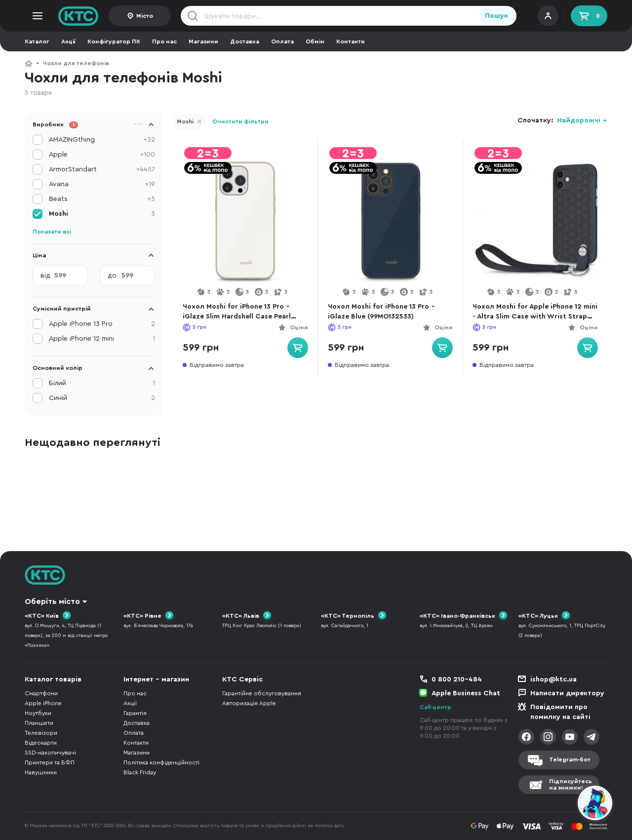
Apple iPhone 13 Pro (102, 324)
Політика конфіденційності (161, 762)
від (45, 276)
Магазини (203, 41)
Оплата (282, 41)
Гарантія (135, 713)
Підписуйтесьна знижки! (571, 784)
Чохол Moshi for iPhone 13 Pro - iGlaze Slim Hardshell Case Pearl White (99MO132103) (238, 312)
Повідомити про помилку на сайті (560, 712)
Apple (102, 155)
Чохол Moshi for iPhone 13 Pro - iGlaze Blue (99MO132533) (383, 312)
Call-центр (435, 707)
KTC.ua (79, 16)
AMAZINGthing (102, 140)
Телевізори (41, 733)
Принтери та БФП (50, 762)
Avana (102, 184)
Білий (102, 383)
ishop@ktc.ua (553, 680)
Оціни (297, 327)
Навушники (41, 772)
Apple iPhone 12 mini (102, 339)
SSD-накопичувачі (50, 753)
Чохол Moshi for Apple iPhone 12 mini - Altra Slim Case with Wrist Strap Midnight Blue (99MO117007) (532, 312)
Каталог (37, 41)
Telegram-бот (570, 760)
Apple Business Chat (466, 693)
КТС (29, 63)
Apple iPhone (43, 703)
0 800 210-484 (457, 680)
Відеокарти (41, 743)
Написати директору (567, 693)
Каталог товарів (53, 680)
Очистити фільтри (240, 121)
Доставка (245, 41)
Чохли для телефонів (76, 63)
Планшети (39, 723)
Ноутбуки (38, 713)
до (112, 276)
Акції (68, 41)
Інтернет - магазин (156, 680)
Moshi (185, 121)
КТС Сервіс (242, 680)
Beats (102, 199)
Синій (102, 398)
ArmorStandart (102, 169)
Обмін (315, 41)
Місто (145, 16)
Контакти (351, 41)
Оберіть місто (52, 601)
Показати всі (52, 232)
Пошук (496, 16)
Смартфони (41, 693)
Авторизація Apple (249, 703)
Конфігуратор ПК (114, 41)
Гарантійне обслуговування (262, 693)
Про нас (164, 41)
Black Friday (140, 772)
